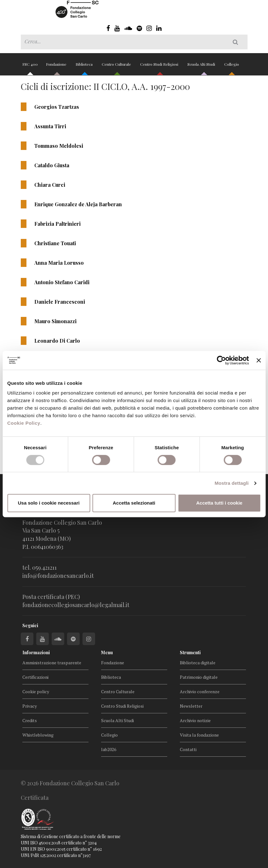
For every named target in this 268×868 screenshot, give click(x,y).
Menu (107, 652)
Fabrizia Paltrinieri (57, 224)
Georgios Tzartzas (57, 107)
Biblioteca (85, 67)
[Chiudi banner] (259, 360)
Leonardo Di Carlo (57, 341)
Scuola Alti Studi (202, 67)
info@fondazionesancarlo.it (58, 576)
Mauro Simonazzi (55, 321)
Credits (30, 720)
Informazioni (36, 652)
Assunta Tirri (50, 126)
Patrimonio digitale (199, 677)
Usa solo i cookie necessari (49, 503)
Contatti (188, 749)
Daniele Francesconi (60, 302)
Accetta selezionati (134, 503)
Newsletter (191, 706)
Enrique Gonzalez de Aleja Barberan (78, 204)
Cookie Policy (24, 423)
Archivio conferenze (200, 691)
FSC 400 (30, 67)
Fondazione (57, 67)
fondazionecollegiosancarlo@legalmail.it (76, 605)
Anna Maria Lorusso (59, 263)
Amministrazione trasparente (52, 663)
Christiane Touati (55, 243)
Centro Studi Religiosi (160, 67)
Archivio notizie (195, 720)
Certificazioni (35, 677)
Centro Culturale (117, 67)
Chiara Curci (50, 185)
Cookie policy (36, 691)
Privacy (30, 706)
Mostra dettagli (231, 483)
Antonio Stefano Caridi (62, 282)
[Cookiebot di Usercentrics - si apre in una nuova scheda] (222, 360)
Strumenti (190, 652)
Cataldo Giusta (52, 165)
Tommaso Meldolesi (59, 146)
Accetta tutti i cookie (219, 503)
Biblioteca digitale (198, 663)
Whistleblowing (38, 735)
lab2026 (109, 749)
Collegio (232, 67)
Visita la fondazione (199, 735)
